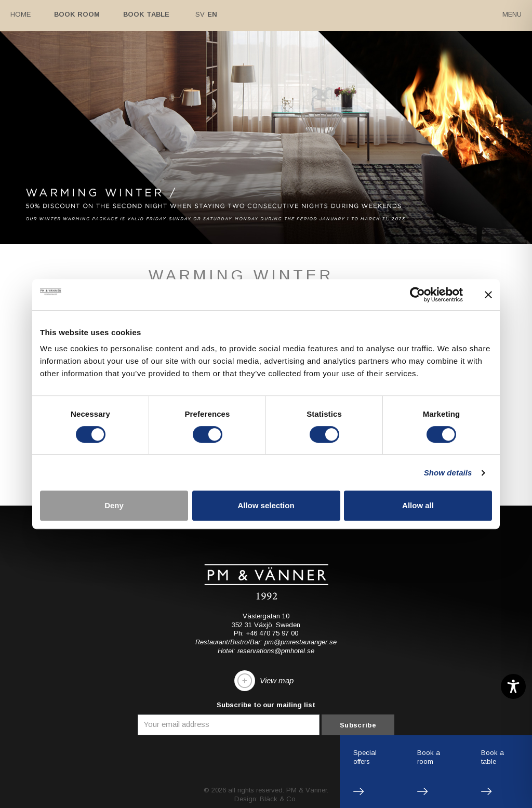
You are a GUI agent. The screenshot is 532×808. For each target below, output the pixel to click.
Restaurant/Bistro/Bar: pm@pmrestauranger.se (266, 642)
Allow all (418, 505)
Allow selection (266, 505)
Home (21, 14)
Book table (146, 14)
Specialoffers (365, 757)
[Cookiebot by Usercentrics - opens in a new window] (417, 295)
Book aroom (429, 757)
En (212, 14)
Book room (77, 14)
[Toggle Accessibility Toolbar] (513, 686)
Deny (114, 505)
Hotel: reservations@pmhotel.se (266, 651)
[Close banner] (488, 295)
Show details (448, 473)
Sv (200, 14)
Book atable (493, 757)
